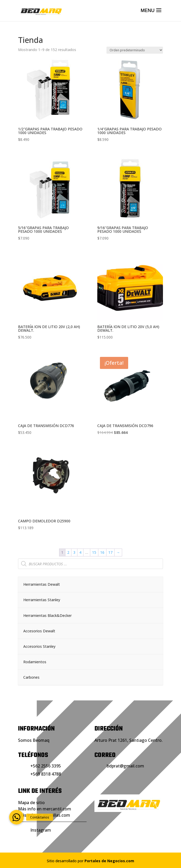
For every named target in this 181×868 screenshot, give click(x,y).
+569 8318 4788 (46, 774)
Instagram (41, 830)
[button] (16, 817)
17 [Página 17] (110, 552)
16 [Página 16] (102, 552)
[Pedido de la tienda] (135, 50)
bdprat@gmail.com (125, 766)
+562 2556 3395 (46, 766)
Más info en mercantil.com (45, 809)
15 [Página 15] (94, 552)
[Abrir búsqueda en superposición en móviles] (90, 564)
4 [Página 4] (80, 552)
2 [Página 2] (68, 552)
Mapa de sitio (31, 803)
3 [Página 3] (74, 552)
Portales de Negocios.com (109, 861)
